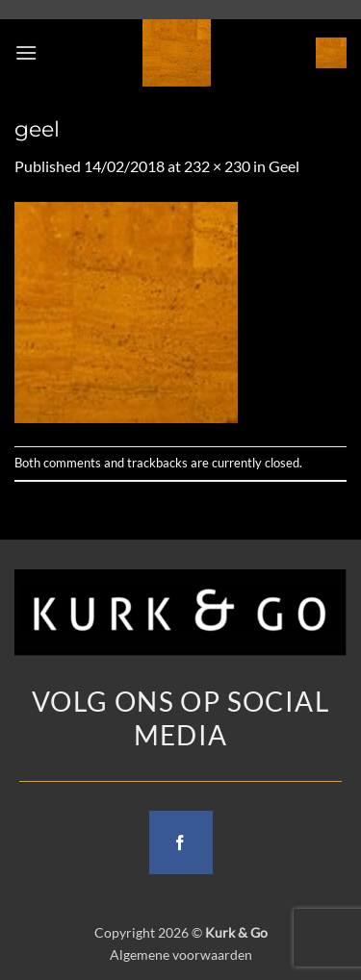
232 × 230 (217, 166)
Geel (284, 166)
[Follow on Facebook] (181, 842)
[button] (26, 52)
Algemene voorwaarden (181, 955)
